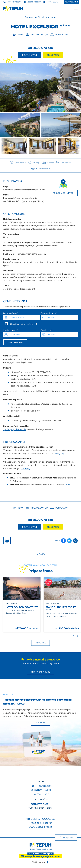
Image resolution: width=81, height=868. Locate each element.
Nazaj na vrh (66, 837)
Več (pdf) (59, 453)
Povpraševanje (72, 2)
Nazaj (40, 554)
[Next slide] (78, 146)
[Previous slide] (3, 146)
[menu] (76, 9)
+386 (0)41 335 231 (40, 790)
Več (68, 485)
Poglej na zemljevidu (63, 193)
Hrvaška (37, 17)
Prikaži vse (40, 643)
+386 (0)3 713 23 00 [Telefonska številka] (13, 2)
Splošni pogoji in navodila (15, 429)
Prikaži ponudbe (15, 342)
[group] (13, 146)
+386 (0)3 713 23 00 (41, 786)
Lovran (53, 17)
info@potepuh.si (40, 794)
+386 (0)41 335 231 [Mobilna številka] (32, 2)
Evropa (28, 17)
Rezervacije (53, 55)
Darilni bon (40, 723)
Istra (45, 17)
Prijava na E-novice (40, 672)
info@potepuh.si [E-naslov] (51, 2)
